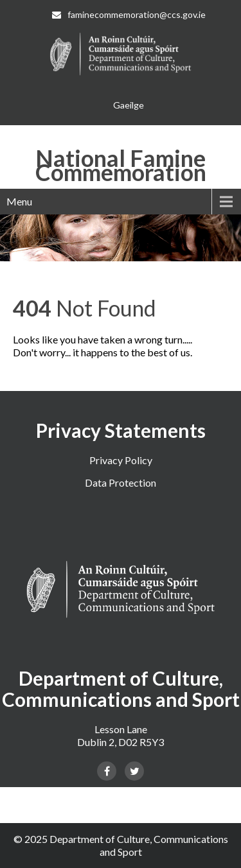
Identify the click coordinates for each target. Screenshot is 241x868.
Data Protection (121, 482)
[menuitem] (129, 105)
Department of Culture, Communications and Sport (139, 845)
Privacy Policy (121, 460)
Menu (19, 201)
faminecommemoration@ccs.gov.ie (129, 14)
